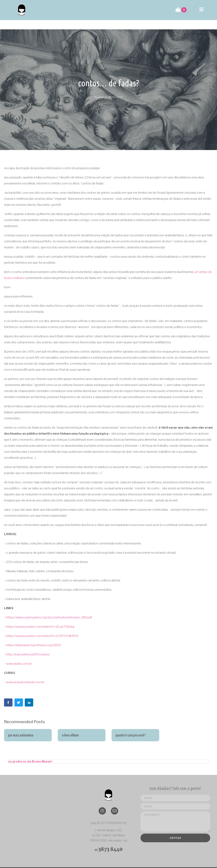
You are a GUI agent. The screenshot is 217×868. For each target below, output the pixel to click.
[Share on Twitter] (19, 693)
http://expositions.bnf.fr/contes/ (28, 645)
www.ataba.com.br (19, 654)
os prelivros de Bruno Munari (30, 752)
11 (108, 841)
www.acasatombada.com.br (25, 673)
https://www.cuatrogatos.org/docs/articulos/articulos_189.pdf (49, 608)
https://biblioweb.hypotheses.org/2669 (34, 636)
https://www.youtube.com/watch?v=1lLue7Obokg (40, 617)
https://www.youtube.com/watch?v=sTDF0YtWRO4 (42, 627)
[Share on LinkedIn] (29, 693)
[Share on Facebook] (8, 693)
